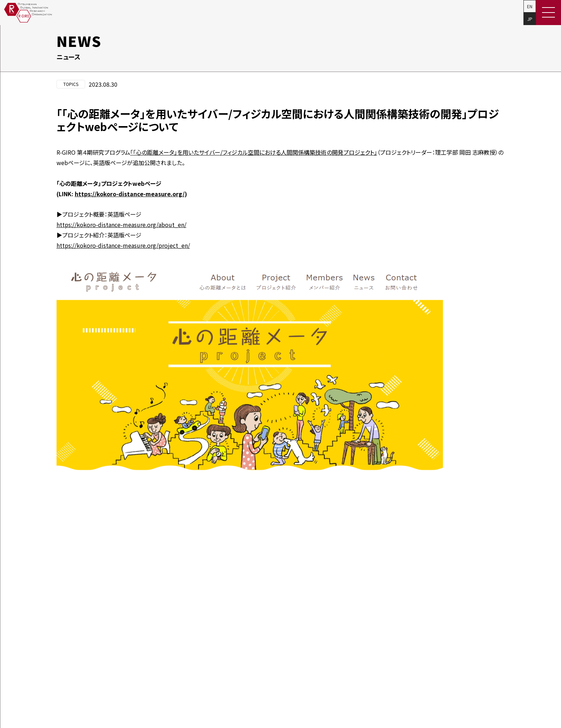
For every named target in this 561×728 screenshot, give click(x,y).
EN (530, 6)
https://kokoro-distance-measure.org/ (130, 194)
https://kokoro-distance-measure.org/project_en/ (123, 245)
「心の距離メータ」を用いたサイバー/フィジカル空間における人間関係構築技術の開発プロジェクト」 (254, 152)
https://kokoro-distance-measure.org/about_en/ (121, 225)
